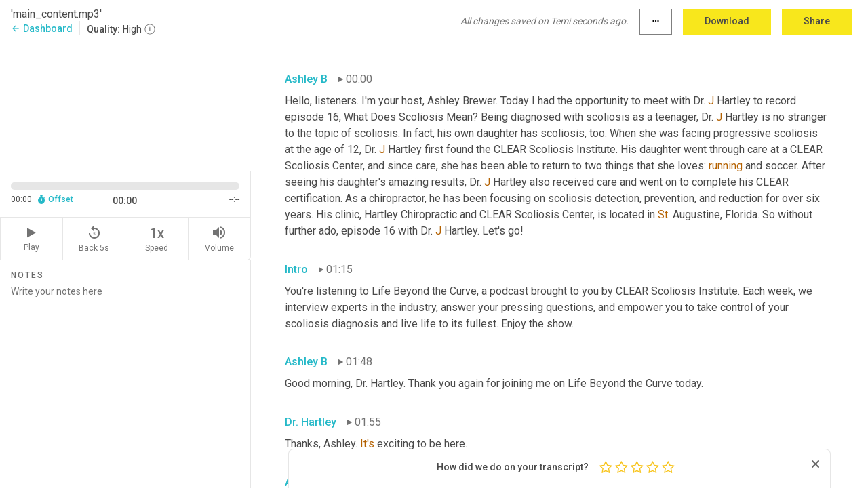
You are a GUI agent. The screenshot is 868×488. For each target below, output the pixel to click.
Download (727, 21)
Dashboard (42, 28)
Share (817, 21)
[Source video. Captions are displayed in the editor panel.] (125, 106)
